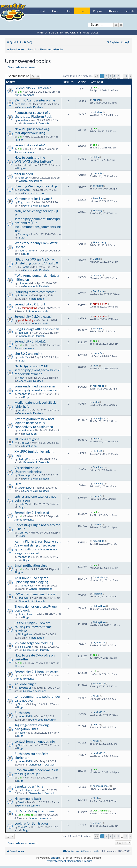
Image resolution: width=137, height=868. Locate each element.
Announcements (24, 95)
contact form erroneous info (35, 741)
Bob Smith (24, 295)
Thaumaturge (26, 250)
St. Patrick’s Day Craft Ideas (34, 811)
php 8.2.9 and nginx (28, 354)
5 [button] (118, 76)
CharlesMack (26, 585)
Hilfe (18, 484)
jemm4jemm (25, 430)
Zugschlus (24, 202)
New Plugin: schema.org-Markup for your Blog (32, 131)
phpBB (55, 857)
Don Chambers (27, 815)
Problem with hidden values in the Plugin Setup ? (36, 772)
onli (20, 91)
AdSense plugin (25, 684)
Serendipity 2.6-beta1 (30, 145)
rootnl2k (23, 177)
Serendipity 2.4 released (32, 513)
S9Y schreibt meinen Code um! (37, 594)
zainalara (23, 120)
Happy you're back (28, 799)
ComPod (23, 532)
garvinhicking (29, 308)
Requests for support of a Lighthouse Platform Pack (33, 114)
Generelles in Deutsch (30, 107)
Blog (68, 11)
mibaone (23, 283)
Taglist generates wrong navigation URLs (32, 727)
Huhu (25, 165)
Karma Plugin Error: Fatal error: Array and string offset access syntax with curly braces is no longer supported (38, 547)
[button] (96, 76)
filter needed (24, 174)
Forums (82, 11)
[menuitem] (28, 42)
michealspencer (27, 790)
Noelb (21, 704)
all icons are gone (27, 439)
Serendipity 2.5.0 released (33, 316)
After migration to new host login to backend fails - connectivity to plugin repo (34, 423)
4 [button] (114, 76)
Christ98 (23, 827)
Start (42, 11)
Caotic (25, 267)
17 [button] (126, 76)
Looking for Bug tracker (31, 823)
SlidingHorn (25, 614)
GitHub (129, 11)
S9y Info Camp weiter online (35, 100)
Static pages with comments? (35, 292)
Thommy (23, 234)
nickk (21, 377)
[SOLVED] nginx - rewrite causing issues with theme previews (33, 627)
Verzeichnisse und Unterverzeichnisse (28, 470)
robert (22, 104)
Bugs (22, 237)
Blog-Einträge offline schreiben (37, 329)
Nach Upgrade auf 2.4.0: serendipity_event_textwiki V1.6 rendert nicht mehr (37, 370)
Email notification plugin (32, 565)
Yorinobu (23, 190)
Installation (37, 299)
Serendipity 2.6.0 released (33, 88)
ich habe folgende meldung (34, 643)
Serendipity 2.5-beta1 (30, 341)
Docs (55, 11)
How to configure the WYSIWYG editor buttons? (34, 159)
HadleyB (23, 333)
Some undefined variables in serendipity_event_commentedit (37, 388)
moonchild (24, 394)
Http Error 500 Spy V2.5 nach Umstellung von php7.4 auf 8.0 (36, 261)
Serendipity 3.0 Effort (30, 304)
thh (20, 675)
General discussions (31, 181)
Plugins (98, 11)
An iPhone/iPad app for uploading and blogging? (32, 580)
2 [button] (106, 76)
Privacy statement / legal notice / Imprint (69, 861)
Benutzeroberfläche (29, 786)
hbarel (22, 732)
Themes (113, 11)
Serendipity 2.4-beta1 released (37, 672)
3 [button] (110, 76)
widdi (21, 410)
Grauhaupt (24, 475)
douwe (25, 443)
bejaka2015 (25, 647)
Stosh (21, 802)
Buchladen (22, 713)
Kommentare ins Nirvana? (33, 199)
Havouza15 (25, 688)
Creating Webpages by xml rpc (36, 186)
